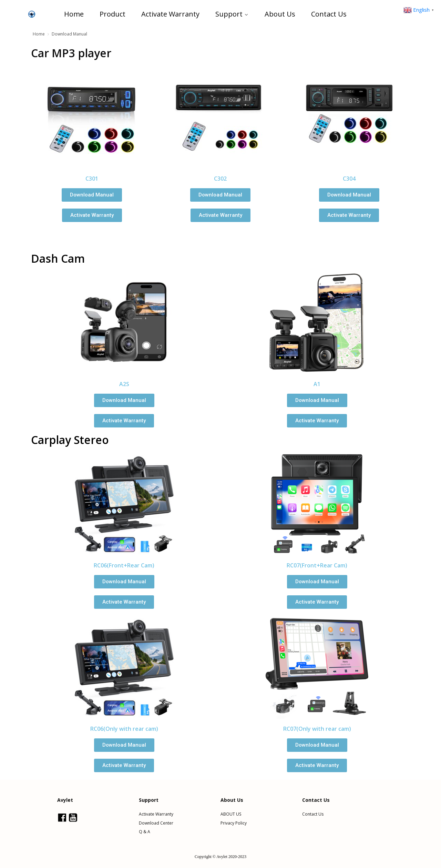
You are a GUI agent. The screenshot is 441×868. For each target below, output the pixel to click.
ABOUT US (231, 814)
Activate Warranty (156, 814)
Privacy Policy (234, 823)
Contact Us (313, 814)
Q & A (145, 832)
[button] (92, 195)
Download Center (156, 823)
